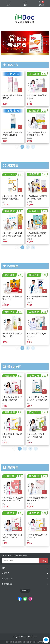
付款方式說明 (7, 579)
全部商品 (5, 573)
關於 (4, 568)
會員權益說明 (7, 584)
